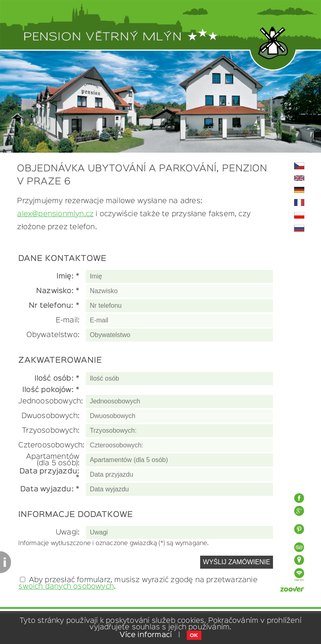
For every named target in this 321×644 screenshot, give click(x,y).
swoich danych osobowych (66, 587)
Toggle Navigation (307, 22)
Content (5, 562)
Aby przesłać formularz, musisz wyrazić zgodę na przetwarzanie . (138, 583)
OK (194, 635)
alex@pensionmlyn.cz (55, 214)
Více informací (146, 635)
